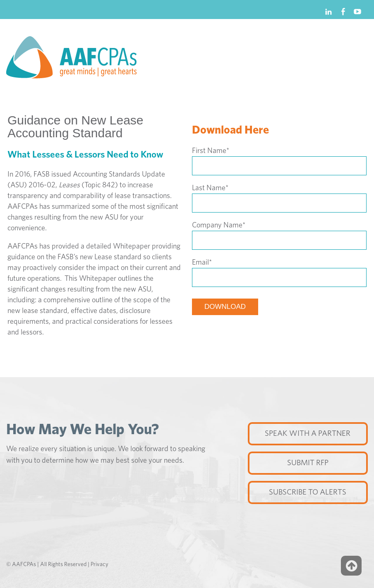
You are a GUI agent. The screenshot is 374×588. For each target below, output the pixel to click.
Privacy (99, 564)
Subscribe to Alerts (308, 492)
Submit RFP (308, 463)
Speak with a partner (308, 434)
